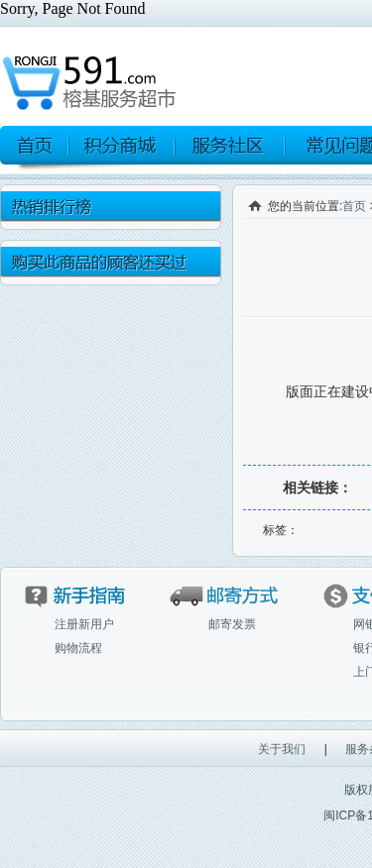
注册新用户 (84, 624)
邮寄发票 (232, 624)
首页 (354, 206)
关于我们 (282, 749)
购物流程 (78, 648)
